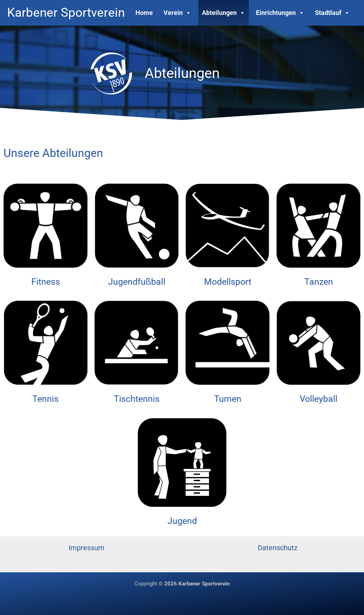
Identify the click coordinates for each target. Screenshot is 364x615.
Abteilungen (224, 13)
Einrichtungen (280, 13)
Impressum (87, 548)
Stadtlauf (332, 13)
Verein (177, 13)
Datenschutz (278, 548)
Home (144, 13)
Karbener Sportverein (66, 13)
